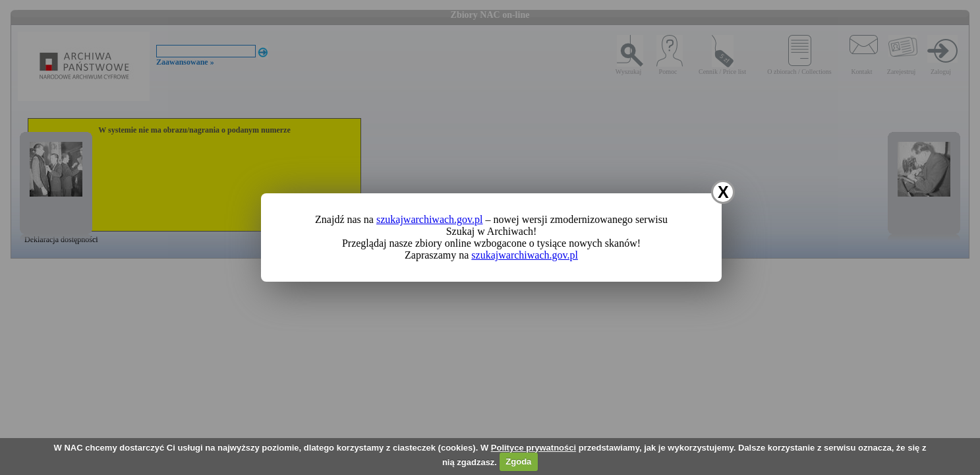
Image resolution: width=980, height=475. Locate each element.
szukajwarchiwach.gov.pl (430, 219)
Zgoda (518, 461)
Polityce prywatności (533, 448)
